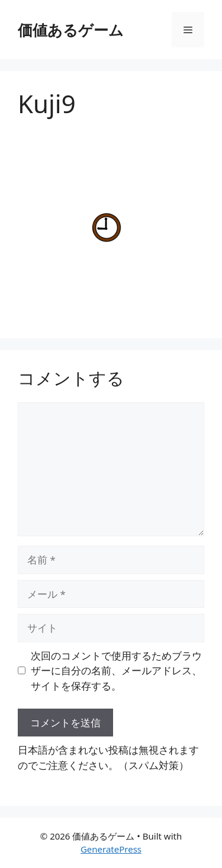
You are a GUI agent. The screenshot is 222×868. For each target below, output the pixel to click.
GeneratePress (111, 849)
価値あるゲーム (71, 30)
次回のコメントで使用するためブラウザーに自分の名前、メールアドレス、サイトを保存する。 (116, 671)
